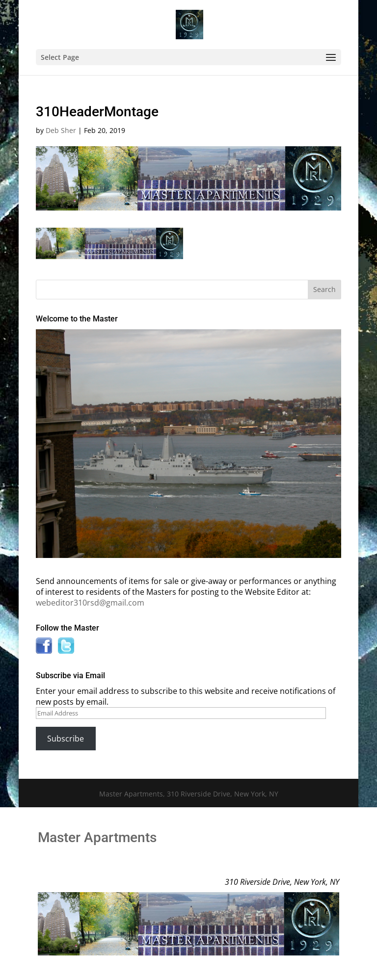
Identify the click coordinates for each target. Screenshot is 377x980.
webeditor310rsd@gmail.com (90, 603)
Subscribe (66, 739)
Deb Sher (61, 130)
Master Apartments (97, 837)
